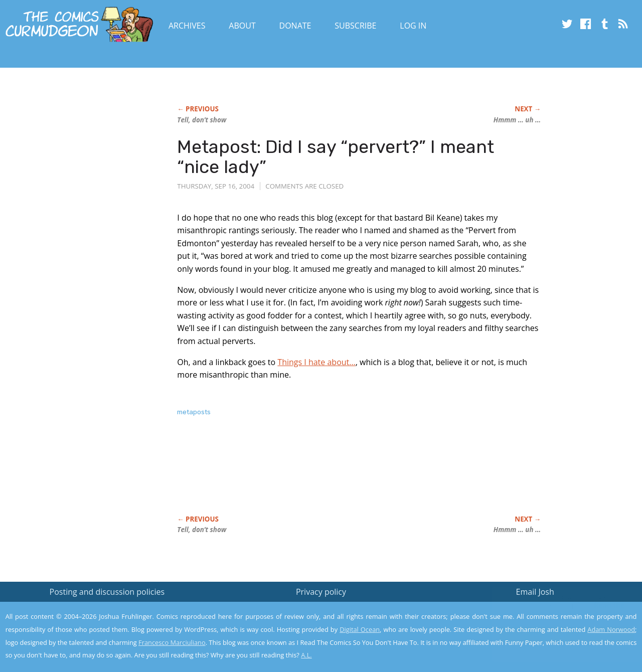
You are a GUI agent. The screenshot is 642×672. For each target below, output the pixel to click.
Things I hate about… (316, 362)
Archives (187, 26)
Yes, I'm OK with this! (557, 635)
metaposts (194, 412)
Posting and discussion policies (107, 592)
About (242, 26)
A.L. (306, 655)
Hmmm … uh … (517, 120)
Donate (295, 26)
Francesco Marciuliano (172, 642)
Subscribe (355, 26)
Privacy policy (321, 592)
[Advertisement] (360, 476)
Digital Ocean (360, 629)
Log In (413, 26)
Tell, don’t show (202, 120)
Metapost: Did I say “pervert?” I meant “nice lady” (336, 157)
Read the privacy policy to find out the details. (552, 609)
